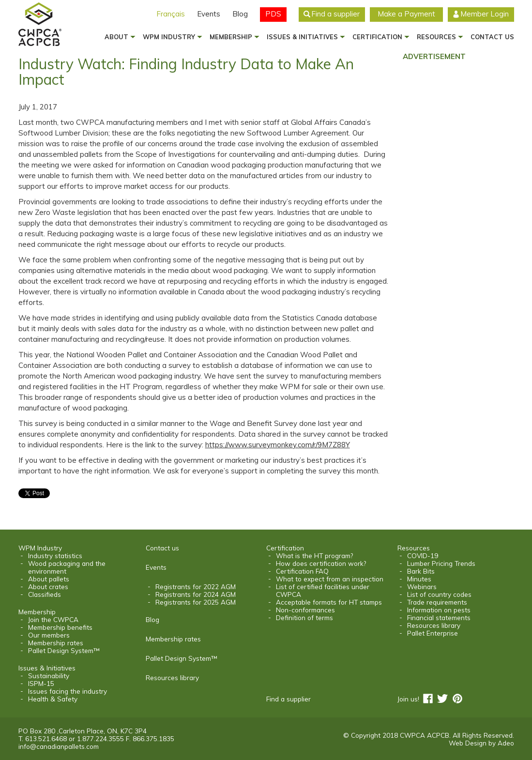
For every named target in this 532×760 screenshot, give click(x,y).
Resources (436, 37)
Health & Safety (53, 699)
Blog (240, 14)
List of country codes (439, 594)
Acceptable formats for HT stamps (329, 602)
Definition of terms (304, 618)
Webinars (422, 587)
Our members (49, 635)
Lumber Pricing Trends (441, 563)
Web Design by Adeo (481, 743)
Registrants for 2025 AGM (196, 602)
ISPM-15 (41, 684)
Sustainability (49, 676)
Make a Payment (406, 14)
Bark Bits (421, 571)
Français (171, 14)
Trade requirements (437, 602)
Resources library (172, 678)
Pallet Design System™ (64, 651)
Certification (377, 37)
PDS (273, 14)
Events (209, 14)
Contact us (492, 37)
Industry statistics (55, 556)
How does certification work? (321, 563)
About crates (48, 587)
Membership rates (56, 643)
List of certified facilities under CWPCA (323, 591)
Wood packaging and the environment (67, 567)
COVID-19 (423, 556)
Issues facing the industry (68, 691)
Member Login (485, 14)
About (116, 37)
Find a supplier (335, 14)
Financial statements (439, 618)
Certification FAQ (302, 571)
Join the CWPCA (53, 620)
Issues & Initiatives (302, 37)
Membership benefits (60, 627)
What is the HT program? (314, 556)
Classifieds (45, 594)
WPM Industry (169, 37)
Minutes (419, 579)
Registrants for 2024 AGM (196, 594)
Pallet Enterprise (433, 633)
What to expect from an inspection (330, 579)
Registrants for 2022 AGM (196, 587)
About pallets (49, 579)
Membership (231, 37)
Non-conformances (305, 610)
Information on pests (439, 610)
